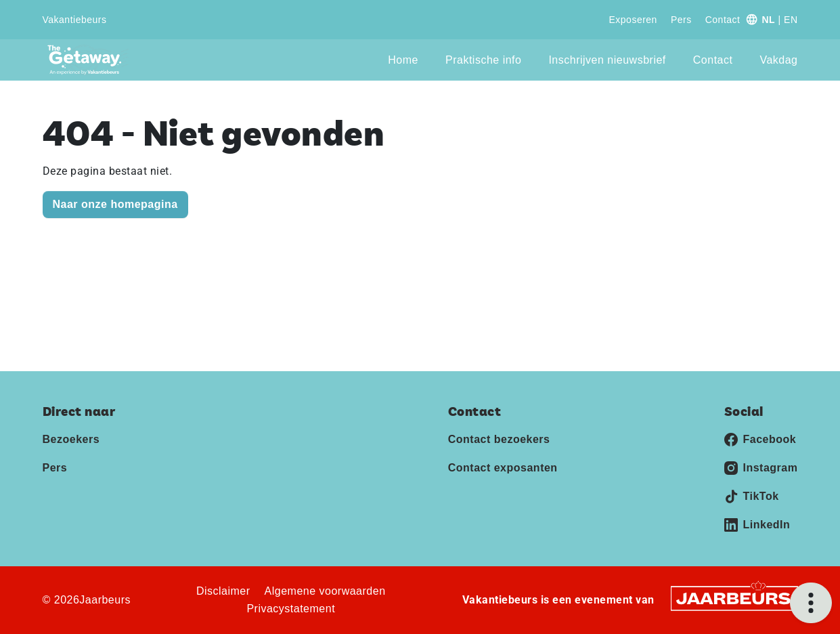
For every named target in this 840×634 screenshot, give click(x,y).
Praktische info (483, 60)
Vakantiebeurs (75, 20)
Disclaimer (223, 591)
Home (403, 60)
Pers (681, 20)
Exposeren (633, 20)
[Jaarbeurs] (734, 598)
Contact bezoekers (499, 439)
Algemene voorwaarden (325, 591)
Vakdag (778, 60)
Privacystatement (291, 609)
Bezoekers (71, 439)
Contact (723, 20)
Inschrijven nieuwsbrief (607, 60)
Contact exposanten (503, 468)
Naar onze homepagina (115, 204)
